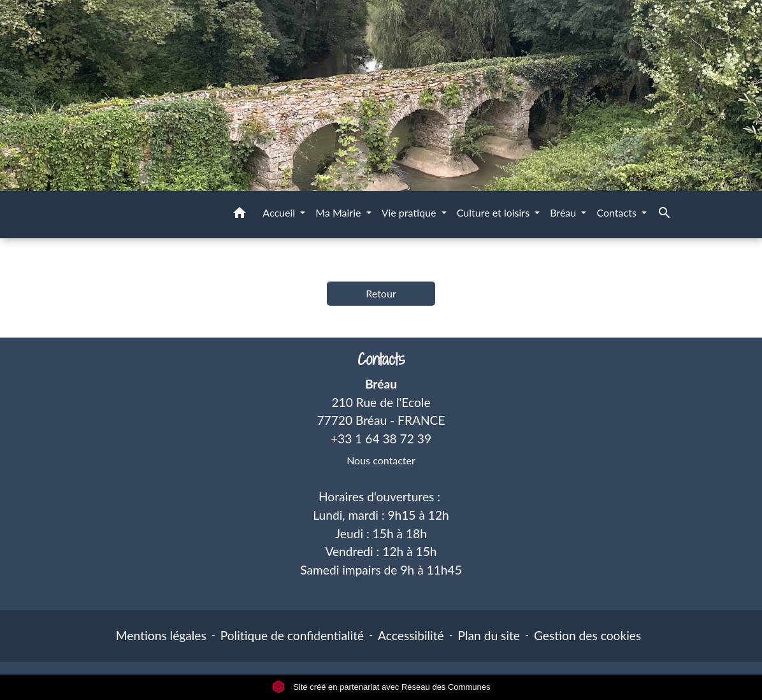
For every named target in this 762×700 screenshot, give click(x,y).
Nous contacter (381, 460)
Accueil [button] (280, 212)
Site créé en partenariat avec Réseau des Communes (381, 687)
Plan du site (489, 635)
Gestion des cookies (587, 635)
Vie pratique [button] (410, 212)
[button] (240, 215)
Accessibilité (411, 635)
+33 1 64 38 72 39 (381, 439)
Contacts (381, 360)
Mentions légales (161, 635)
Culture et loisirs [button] (494, 212)
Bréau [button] (564, 212)
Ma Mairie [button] (339, 212)
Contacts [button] (618, 212)
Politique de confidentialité (292, 635)
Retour (381, 293)
